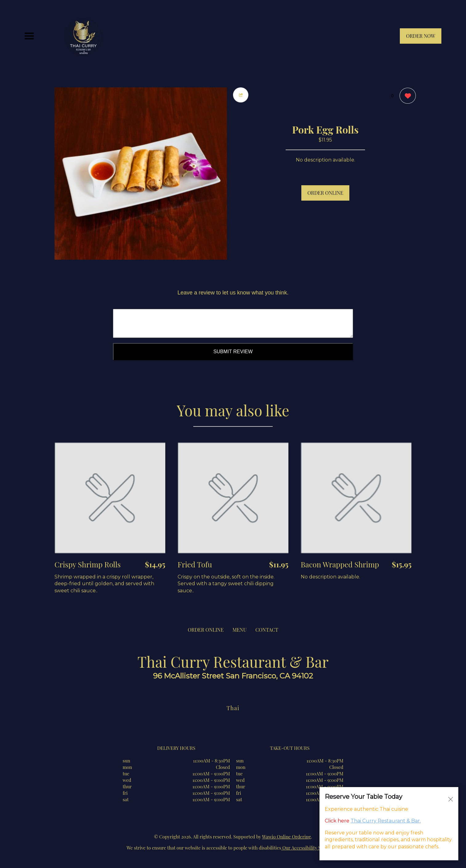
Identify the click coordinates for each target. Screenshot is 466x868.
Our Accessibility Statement (310, 848)
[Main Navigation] (29, 36)
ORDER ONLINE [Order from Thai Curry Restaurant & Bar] (206, 630)
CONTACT (267, 630)
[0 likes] (406, 96)
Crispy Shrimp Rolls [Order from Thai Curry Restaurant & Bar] (88, 564)
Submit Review (233, 352)
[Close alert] (451, 799)
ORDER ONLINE (325, 193)
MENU (239, 630)
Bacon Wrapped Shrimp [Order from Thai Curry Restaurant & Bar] (340, 564)
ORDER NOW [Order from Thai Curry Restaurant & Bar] (421, 36)
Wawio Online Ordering (286, 837)
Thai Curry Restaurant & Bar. (386, 821)
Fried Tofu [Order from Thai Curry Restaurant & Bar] (195, 564)
